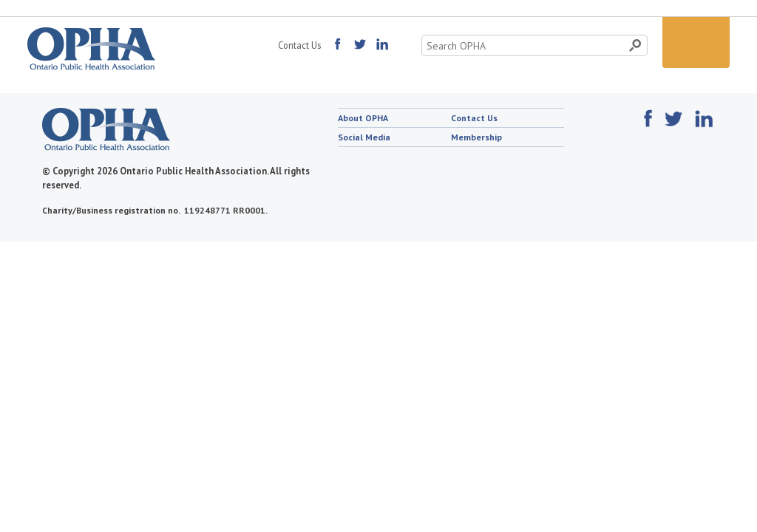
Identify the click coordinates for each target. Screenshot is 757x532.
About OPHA (363, 118)
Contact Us (299, 45)
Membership (476, 137)
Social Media (364, 137)
